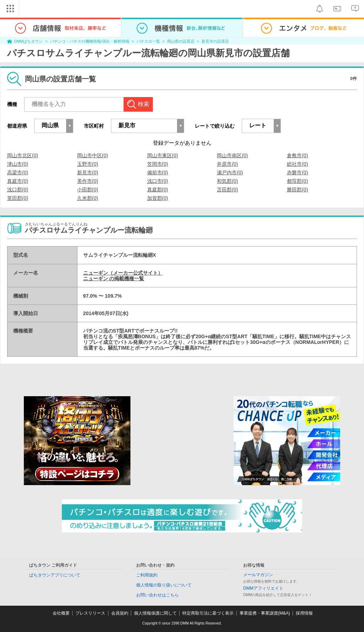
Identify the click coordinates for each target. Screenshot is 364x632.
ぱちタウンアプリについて (55, 575)
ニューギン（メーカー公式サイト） (123, 273)
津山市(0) (18, 164)
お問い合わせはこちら (157, 595)
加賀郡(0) (158, 198)
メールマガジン (258, 575)
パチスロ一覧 (148, 41)
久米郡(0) (88, 198)
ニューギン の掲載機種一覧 (114, 278)
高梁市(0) (18, 172)
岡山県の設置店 (181, 41)
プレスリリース (90, 613)
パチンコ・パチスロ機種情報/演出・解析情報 (90, 41)
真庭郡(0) (158, 190)
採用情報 (304, 613)
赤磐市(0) (297, 172)
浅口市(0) (158, 181)
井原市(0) (227, 164)
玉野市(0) (88, 164)
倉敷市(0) (297, 155)
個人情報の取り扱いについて (164, 585)
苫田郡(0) (227, 190)
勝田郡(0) (297, 190)
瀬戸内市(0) (230, 172)
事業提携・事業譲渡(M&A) (265, 613)
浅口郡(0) (18, 190)
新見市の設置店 (215, 41)
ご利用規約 (147, 575)
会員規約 (120, 613)
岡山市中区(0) (93, 155)
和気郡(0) (227, 181)
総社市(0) (297, 164)
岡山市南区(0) (232, 155)
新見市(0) (88, 172)
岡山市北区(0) (23, 155)
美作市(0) (88, 181)
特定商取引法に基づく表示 (208, 613)
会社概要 (61, 613)
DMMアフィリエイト (263, 588)
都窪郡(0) (297, 181)
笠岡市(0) (158, 164)
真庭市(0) (18, 181)
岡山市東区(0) (163, 155)
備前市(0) (158, 172)
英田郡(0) (18, 198)
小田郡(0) (88, 190)
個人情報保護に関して (155, 613)
